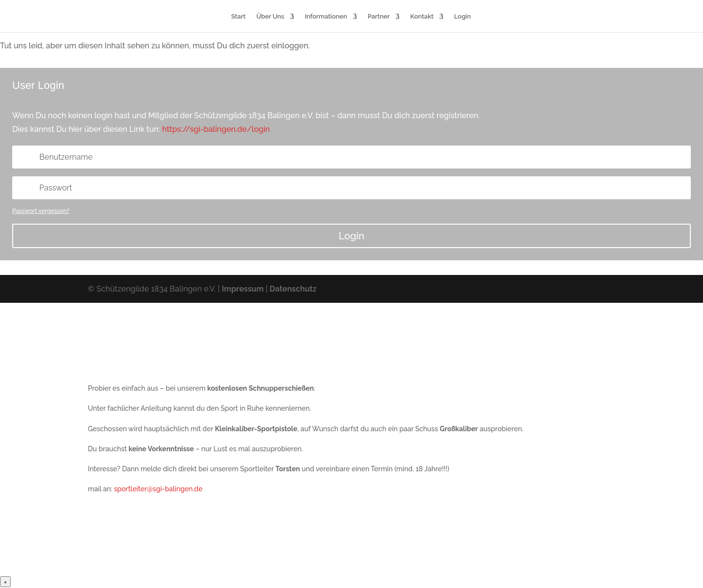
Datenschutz (293, 289)
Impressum (243, 289)
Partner (379, 17)
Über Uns (270, 17)
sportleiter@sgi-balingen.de (158, 489)
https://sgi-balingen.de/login (216, 129)
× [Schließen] (5, 582)
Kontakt (422, 17)
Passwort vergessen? (41, 211)
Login (462, 17)
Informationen (326, 17)
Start (239, 17)
